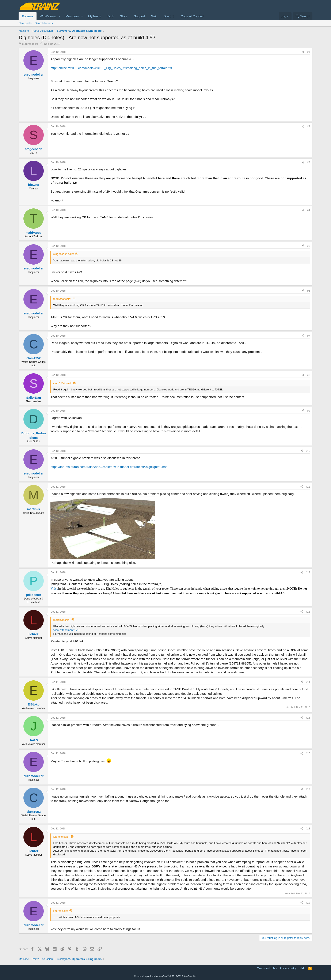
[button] (59, 16)
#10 (308, 451)
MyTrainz (95, 16)
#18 (308, 829)
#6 (309, 291)
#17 (308, 789)
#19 (308, 903)
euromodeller (30, 44)
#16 (308, 753)
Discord (169, 16)
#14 (308, 682)
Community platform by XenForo (165, 976)
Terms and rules (267, 968)
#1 (309, 52)
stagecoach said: (64, 254)
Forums (28, 16)
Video (54, 589)
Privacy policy (288, 968)
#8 (309, 375)
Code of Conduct (193, 16)
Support (139, 16)
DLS (111, 16)
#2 (309, 126)
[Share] (303, 52)
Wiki (154, 16)
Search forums (44, 23)
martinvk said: (62, 620)
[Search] (303, 16)
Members (72, 16)
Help (302, 968)
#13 (308, 612)
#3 (309, 162)
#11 (308, 487)
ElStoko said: (61, 837)
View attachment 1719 (67, 630)
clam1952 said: (62, 383)
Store (124, 16)
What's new (48, 16)
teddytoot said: (62, 299)
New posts (25, 23)
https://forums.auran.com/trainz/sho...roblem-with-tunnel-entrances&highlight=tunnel (109, 467)
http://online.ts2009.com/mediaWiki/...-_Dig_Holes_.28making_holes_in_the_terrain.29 (111, 68)
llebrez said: (60, 911)
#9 (309, 411)
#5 (309, 246)
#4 (309, 210)
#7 (309, 336)
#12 (308, 572)
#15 (308, 718)
